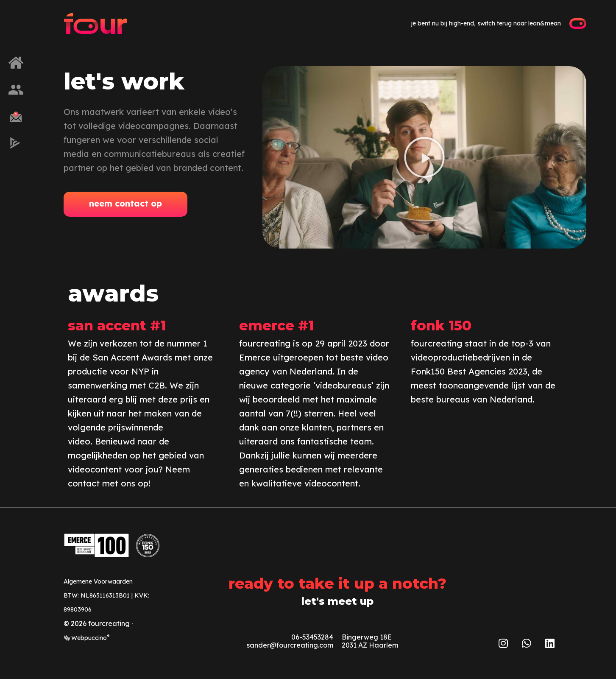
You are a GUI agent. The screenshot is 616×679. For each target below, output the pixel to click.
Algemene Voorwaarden (98, 581)
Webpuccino (89, 638)
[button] (424, 157)
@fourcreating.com (301, 645)
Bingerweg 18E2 (367, 641)
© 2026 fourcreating (97, 623)
